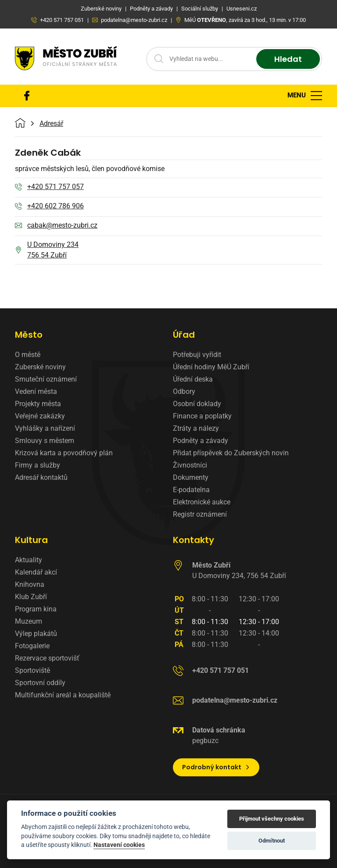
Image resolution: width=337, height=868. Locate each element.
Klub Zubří (31, 597)
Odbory (184, 391)
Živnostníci (190, 465)
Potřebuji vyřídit (197, 355)
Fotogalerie (32, 646)
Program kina (36, 609)
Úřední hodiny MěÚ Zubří (211, 367)
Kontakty (194, 540)
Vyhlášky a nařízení (45, 428)
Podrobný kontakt (216, 767)
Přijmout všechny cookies (272, 819)
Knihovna (30, 584)
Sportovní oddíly (40, 683)
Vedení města (36, 391)
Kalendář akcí (36, 572)
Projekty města (38, 404)
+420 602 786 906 (49, 207)
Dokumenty (191, 477)
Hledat (288, 59)
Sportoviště (32, 670)
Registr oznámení (200, 514)
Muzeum (29, 621)
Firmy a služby (38, 465)
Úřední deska (193, 379)
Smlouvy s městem (45, 441)
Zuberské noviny (40, 367)
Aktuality (29, 560)
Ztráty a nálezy (196, 428)
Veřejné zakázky (40, 416)
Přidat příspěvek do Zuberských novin (231, 453)
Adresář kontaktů (41, 477)
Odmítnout (272, 841)
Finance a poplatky (202, 416)
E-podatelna (191, 490)
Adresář (51, 124)
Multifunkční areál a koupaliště (63, 695)
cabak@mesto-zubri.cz (56, 226)
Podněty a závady (201, 441)
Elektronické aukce (202, 502)
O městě (28, 355)
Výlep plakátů (36, 634)
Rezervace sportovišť (47, 658)
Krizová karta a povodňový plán (64, 453)
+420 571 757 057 (49, 187)
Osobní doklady (197, 404)
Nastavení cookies (119, 845)
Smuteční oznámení (46, 379)
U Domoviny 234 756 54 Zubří (47, 250)
